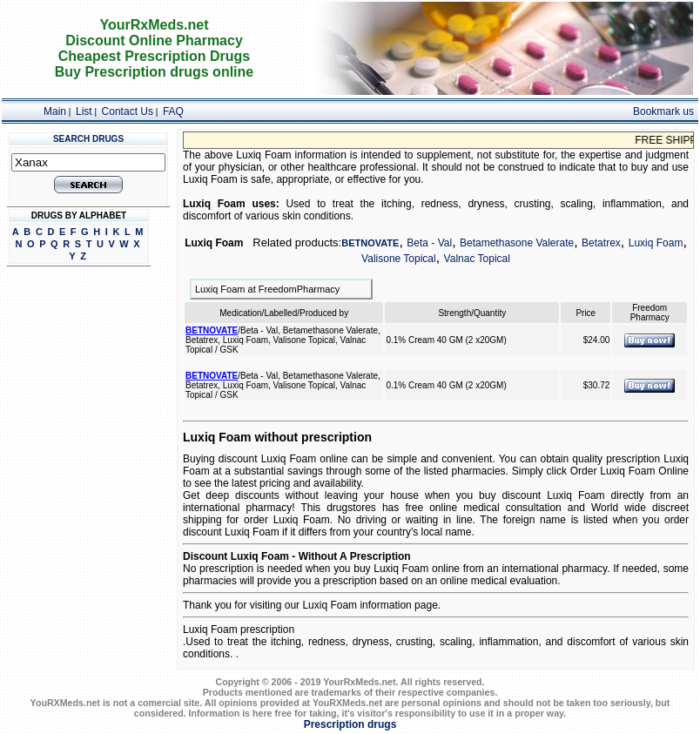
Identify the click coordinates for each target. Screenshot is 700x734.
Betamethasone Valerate (517, 243)
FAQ (173, 111)
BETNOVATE (370, 243)
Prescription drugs (350, 724)
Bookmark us (663, 111)
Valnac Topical (477, 259)
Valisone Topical (399, 259)
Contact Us (128, 111)
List (84, 111)
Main (55, 111)
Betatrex (601, 243)
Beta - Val (429, 243)
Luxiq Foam (656, 243)
